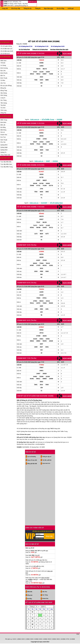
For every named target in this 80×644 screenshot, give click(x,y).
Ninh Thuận (4, 140)
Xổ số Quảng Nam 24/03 (58, 46)
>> (39, 607)
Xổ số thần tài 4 (5, 54)
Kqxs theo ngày (49, 8)
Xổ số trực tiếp (16, 8)
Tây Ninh (25, 4)
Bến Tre (3, 76)
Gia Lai (3, 132)
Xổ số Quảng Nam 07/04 (26, 46)
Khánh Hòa (4, 135)
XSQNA (55, 161)
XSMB (5, 2)
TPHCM (3, 63)
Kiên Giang (4, 95)
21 (32, 621)
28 (32, 624)
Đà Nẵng (3, 127)
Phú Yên (3, 142)
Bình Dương (4, 68)
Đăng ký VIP (29, 531)
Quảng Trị (25, 6)
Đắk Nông (3, 130)
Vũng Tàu (3, 113)
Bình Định (10, 6)
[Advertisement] (40, 26)
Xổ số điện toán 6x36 (7, 51)
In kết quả (71, 8)
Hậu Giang (4, 93)
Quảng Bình (18, 6)
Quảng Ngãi (4, 147)
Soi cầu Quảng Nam (24, 49)
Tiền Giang (4, 103)
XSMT (5, 6)
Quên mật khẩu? (40, 538)
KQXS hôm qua (32, 2)
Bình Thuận (18, 4)
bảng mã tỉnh (45, 578)
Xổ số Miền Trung (48, 119)
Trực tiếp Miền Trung (7, 167)
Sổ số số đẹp (60, 8)
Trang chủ (5, 8)
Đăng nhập (49, 536)
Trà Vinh (3, 108)
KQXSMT (44, 203)
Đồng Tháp (4, 90)
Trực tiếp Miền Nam (6, 164)
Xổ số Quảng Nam (56, 203)
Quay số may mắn (32, 460)
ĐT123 (10, 2)
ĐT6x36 (15, 2)
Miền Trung (4, 120)
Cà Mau (3, 80)
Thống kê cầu (28, 8)
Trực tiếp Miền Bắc (6, 162)
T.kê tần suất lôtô (47, 460)
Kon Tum (3, 137)
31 (32, 612)
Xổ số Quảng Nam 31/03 (42, 46)
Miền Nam (3, 61)
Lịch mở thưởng (32, 457)
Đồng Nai (3, 88)
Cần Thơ (3, 83)
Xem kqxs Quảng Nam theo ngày (59, 49)
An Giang (10, 4)
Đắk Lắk (3, 125)
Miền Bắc (30, 592)
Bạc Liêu (3, 71)
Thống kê (38, 8)
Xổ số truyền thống (6, 46)
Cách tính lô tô (46, 463)
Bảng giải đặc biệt (32, 464)
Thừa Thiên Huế (5, 155)
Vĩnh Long (3, 110)
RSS (78, 634)
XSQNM (25, 44)
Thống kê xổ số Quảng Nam (40, 49)
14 (32, 618)
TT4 (20, 2)
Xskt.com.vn (35, 119)
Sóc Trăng (3, 100)
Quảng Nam (4, 150)
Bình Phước (4, 73)
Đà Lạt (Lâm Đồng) (6, 85)
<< (28, 607)
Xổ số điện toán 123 (6, 49)
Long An (3, 98)
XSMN (5, 4)
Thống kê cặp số (47, 457)
